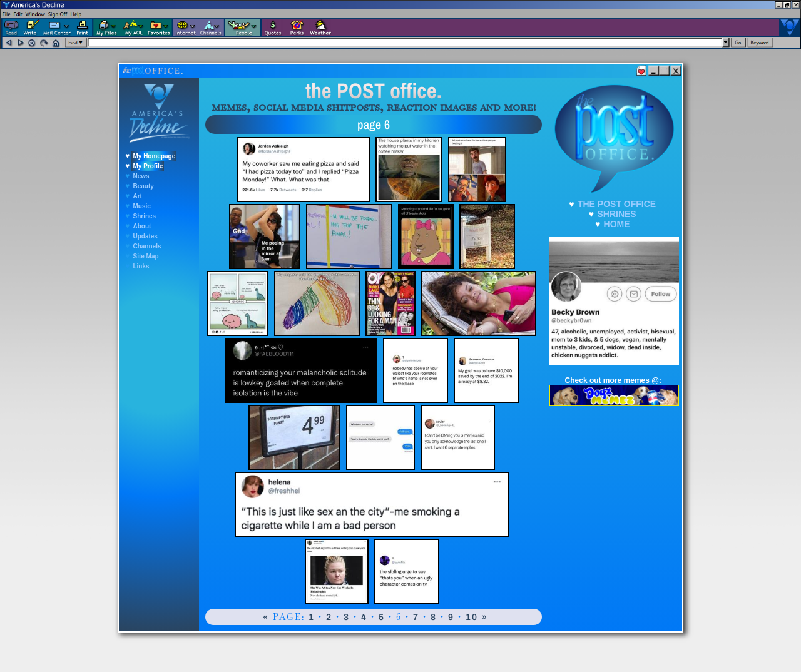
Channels (147, 246)
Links (141, 266)
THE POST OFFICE (617, 204)
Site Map (145, 256)
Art (137, 196)
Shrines (144, 216)
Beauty (143, 186)
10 (472, 617)
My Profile (148, 166)
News (141, 176)
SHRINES (616, 214)
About (142, 226)
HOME (617, 224)
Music (141, 206)
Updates (145, 236)
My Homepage (154, 156)
